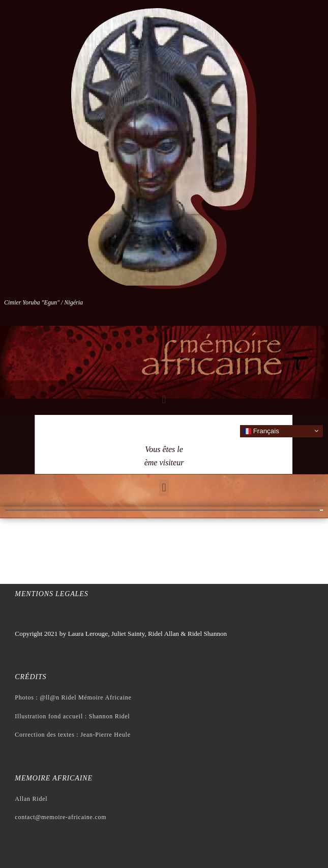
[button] (164, 400)
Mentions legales (51, 594)
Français (261, 431)
